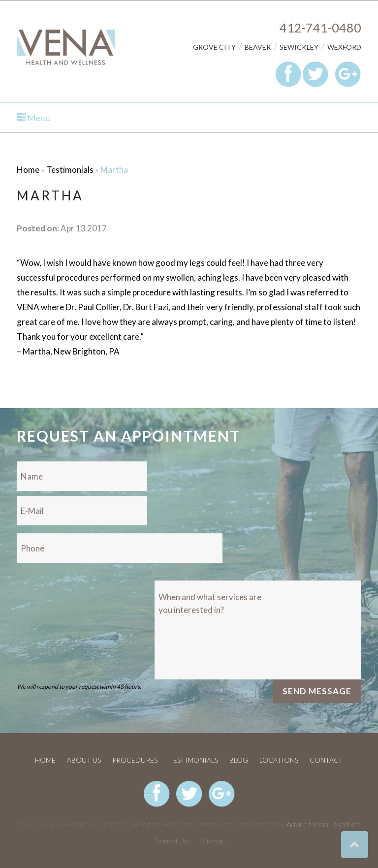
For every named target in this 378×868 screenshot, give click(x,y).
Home (28, 170)
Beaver (258, 47)
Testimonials (70, 170)
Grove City (214, 47)
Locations (279, 760)
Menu (33, 118)
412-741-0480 (320, 28)
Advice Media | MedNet (323, 824)
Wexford (344, 47)
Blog (239, 760)
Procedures (135, 760)
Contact (326, 760)
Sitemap (213, 841)
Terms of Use (172, 841)
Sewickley (299, 47)
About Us (84, 760)
